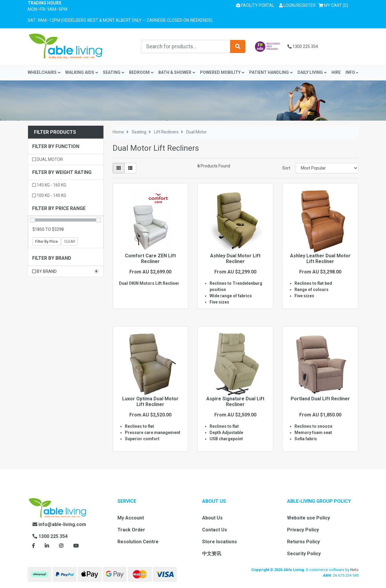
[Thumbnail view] (119, 168)
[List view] (130, 168)
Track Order (131, 530)
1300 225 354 (303, 46)
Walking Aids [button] (82, 72)
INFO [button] (350, 72)
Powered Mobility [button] (222, 72)
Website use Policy (309, 518)
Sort (286, 168)
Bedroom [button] (141, 72)
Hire (336, 72)
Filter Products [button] (55, 132)
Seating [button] (114, 72)
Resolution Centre (138, 542)
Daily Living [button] (312, 72)
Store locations (220, 542)
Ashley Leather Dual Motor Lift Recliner (320, 259)
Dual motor (48, 159)
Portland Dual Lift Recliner (320, 399)
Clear (70, 242)
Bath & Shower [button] (177, 72)
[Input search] (186, 46)
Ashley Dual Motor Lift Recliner (235, 259)
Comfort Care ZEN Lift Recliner (150, 259)
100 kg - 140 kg (49, 195)
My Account (131, 518)
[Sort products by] (327, 168)
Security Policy (304, 554)
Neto (354, 570)
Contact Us (215, 530)
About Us (212, 518)
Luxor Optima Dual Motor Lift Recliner (150, 402)
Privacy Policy (303, 530)
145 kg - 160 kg (49, 185)
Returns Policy (303, 542)
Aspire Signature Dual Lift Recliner (235, 402)
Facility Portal (255, 5)
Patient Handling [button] (271, 72)
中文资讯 (212, 554)
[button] (297, 6)
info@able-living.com (59, 524)
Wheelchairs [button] (44, 72)
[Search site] (238, 46)
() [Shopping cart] (334, 5)
